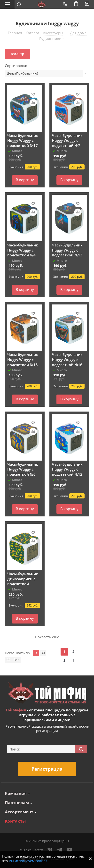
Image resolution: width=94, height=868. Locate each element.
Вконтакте (50, 850)
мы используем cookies (28, 861)
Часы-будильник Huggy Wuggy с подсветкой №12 (67, 469)
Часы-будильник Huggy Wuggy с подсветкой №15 (23, 359)
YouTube (70, 850)
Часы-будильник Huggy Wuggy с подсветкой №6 (23, 469)
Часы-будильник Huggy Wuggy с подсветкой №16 (67, 359)
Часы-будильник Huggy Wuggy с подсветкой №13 (67, 250)
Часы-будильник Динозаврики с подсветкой (23, 579)
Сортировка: (16, 66)
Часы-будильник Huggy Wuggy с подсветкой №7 (67, 140)
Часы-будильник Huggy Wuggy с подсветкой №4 (23, 250)
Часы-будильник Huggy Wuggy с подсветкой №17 (23, 140)
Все (16, 660)
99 (8, 660)
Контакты (15, 821)
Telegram (60, 850)
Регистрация (47, 769)
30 (43, 653)
